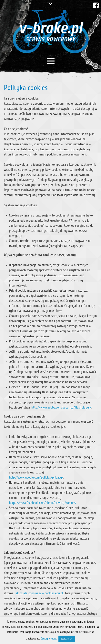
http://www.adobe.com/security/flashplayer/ (61, 407)
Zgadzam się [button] (67, 639)
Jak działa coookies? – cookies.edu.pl (39, 593)
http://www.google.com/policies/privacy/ (36, 477)
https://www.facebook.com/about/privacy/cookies (42, 503)
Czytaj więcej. (49, 639)
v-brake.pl (50, 31)
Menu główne (51, 61)
